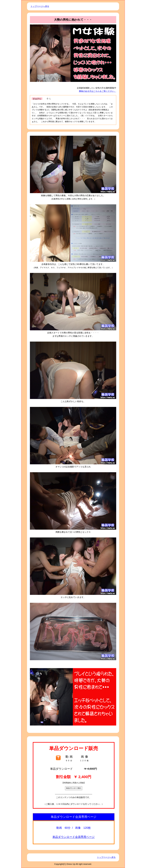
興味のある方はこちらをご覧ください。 (98, 91)
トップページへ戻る (40, 6)
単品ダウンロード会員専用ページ (74, 837)
